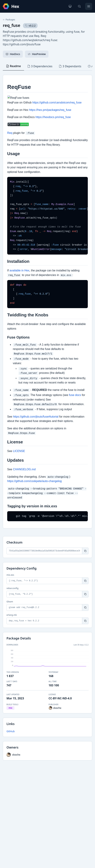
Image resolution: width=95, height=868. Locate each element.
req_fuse (12, 25)
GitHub (11, 731)
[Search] (79, 6)
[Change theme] (70, 6)
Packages (9, 20)
